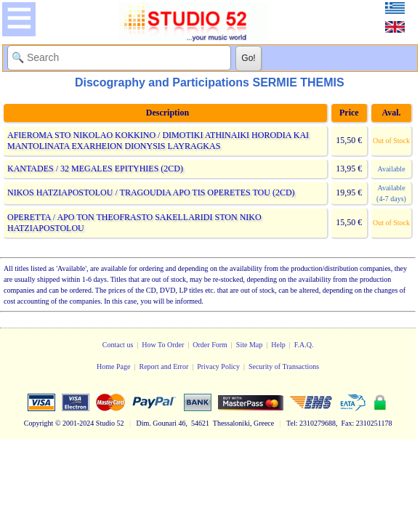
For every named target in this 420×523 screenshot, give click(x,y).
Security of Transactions (284, 366)
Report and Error (164, 366)
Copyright (39, 423)
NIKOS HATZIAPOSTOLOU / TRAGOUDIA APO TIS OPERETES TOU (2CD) (151, 192)
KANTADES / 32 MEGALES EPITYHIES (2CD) (95, 169)
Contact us (118, 345)
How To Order (163, 345)
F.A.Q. (304, 345)
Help (278, 345)
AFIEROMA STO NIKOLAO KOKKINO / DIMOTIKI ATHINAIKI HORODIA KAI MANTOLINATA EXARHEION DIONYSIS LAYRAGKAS (158, 141)
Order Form (210, 345)
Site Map (249, 345)
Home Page (113, 366)
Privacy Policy (218, 366)
